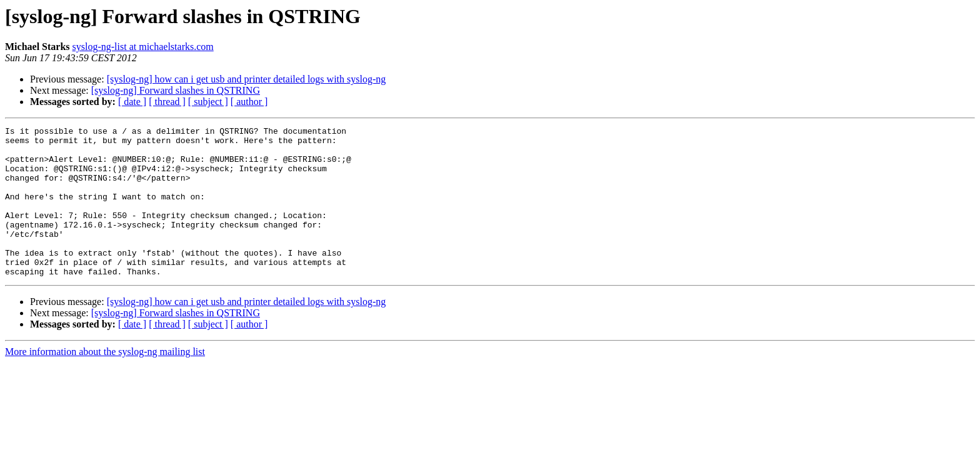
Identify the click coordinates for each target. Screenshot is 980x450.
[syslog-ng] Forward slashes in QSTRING (176, 90)
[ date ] (132, 102)
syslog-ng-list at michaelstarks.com (143, 47)
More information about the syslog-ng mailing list (105, 382)
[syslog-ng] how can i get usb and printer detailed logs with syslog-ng (247, 79)
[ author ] (249, 102)
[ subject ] (208, 102)
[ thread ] (167, 102)
